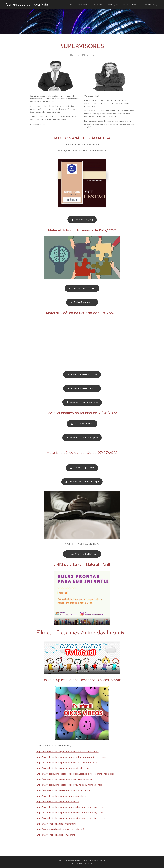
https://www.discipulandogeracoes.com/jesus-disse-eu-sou (65, 779)
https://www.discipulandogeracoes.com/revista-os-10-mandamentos (69, 785)
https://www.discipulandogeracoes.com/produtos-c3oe (63, 796)
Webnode (89, 863)
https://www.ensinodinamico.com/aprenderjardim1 (60, 829)
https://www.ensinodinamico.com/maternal (57, 824)
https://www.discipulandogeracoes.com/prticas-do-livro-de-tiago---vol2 (70, 813)
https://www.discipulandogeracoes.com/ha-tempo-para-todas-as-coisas (71, 757)
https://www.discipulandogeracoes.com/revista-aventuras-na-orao (68, 763)
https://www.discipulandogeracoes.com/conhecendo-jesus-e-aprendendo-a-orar (75, 774)
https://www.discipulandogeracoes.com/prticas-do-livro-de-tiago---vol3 (70, 818)
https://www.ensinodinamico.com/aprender (57, 835)
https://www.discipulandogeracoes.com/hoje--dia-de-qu (63, 768)
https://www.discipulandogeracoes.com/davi (58, 802)
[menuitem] (72, 5)
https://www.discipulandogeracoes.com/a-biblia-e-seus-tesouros (67, 752)
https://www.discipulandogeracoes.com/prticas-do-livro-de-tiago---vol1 (70, 807)
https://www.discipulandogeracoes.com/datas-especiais (63, 790)
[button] (151, 5)
